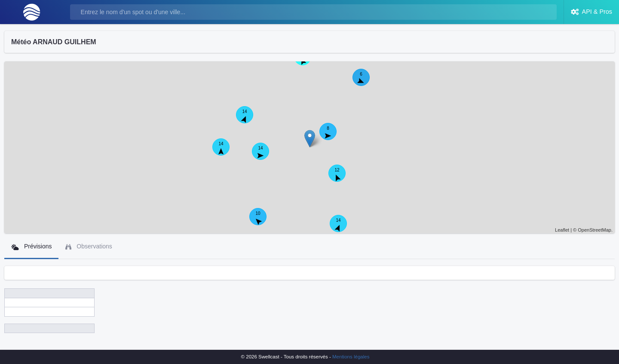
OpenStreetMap (594, 230)
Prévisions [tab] (31, 246)
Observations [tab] (89, 246)
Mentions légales (351, 357)
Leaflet (562, 230)
